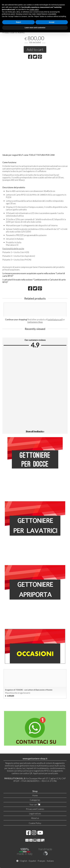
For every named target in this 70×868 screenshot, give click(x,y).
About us (35, 818)
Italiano (50, 861)
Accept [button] (52, 22)
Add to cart (35, 49)
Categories (35, 800)
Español (32, 861)
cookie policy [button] (34, 10)
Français (41, 861)
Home (35, 795)
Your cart (35, 804)
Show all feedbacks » (35, 431)
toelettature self (55, 319)
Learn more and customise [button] (35, 28)
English (24, 861)
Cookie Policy (35, 823)
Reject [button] (18, 22)
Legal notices (35, 814)
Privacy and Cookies (35, 809)
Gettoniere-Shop (35, 322)
